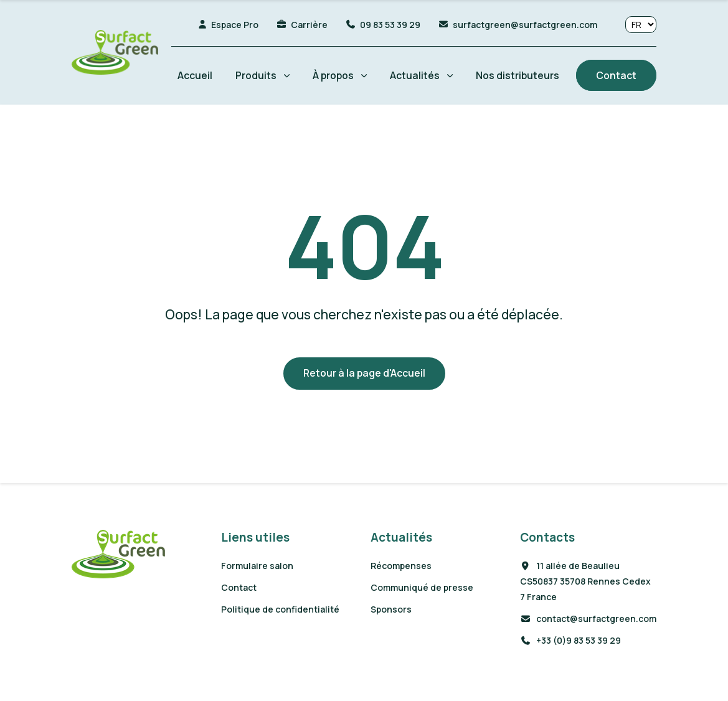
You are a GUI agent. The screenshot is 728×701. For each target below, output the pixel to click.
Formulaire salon (257, 566)
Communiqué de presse (422, 587)
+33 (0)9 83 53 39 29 (570, 640)
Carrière (309, 25)
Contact (616, 75)
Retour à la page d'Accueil (364, 373)
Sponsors (391, 609)
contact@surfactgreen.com (588, 619)
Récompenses (401, 566)
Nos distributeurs (518, 75)
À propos (333, 75)
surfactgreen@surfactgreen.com (525, 25)
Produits (256, 75)
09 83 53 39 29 (390, 25)
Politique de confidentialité (280, 609)
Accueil (195, 75)
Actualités (415, 75)
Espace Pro (235, 25)
